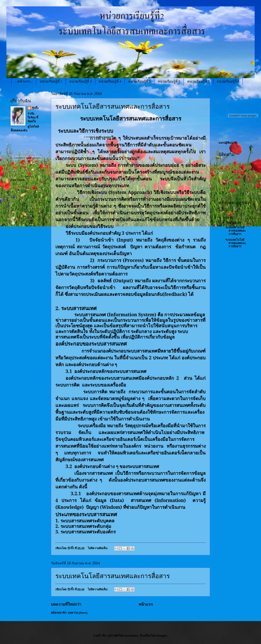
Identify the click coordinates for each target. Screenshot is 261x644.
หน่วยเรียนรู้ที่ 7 (198, 81)
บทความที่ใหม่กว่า (66, 604)
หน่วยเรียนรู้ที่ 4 (110, 81)
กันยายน (232, 223)
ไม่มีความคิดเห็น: (98, 548)
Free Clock (18, 180)
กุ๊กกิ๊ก (35, 108)
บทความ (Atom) (78, 613)
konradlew (131, 636)
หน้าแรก (146, 604)
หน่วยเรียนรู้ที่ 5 (139, 81)
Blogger (162, 636)
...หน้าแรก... (24, 81)
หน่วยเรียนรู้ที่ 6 (169, 81)
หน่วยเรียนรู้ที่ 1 (51, 81)
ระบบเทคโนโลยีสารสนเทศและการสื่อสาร (113, 576)
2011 (226, 218)
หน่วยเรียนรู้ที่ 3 (80, 81)
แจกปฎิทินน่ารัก (228, 143)
